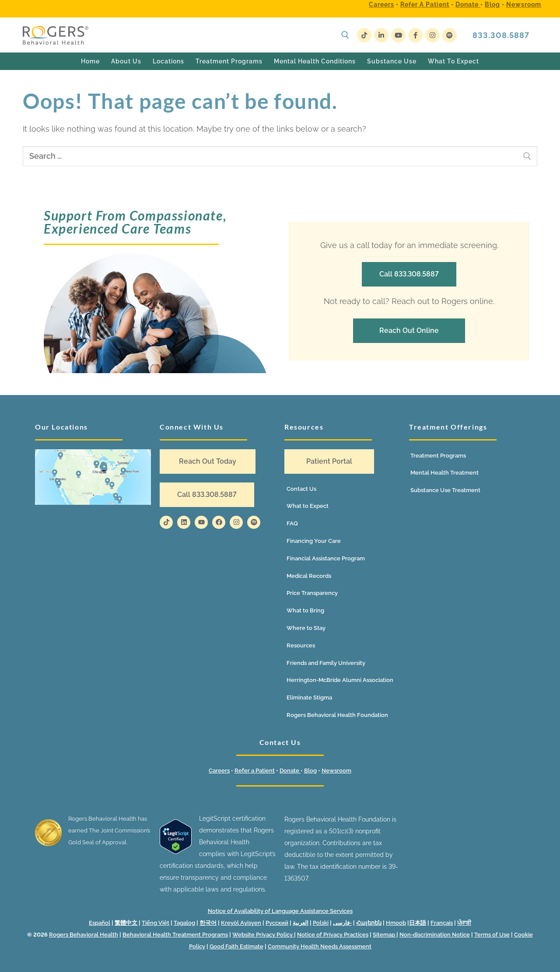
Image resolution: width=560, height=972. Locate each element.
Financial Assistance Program (326, 558)
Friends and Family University (326, 663)
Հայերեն (369, 923)
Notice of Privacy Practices (333, 935)
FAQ (292, 523)
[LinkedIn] (381, 35)
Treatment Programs (438, 456)
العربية (301, 923)
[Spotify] (450, 35)
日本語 (418, 923)
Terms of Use (492, 935)
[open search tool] (345, 35)
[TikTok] (364, 35)
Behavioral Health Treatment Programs (175, 935)
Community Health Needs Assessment (320, 946)
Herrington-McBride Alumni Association (340, 680)
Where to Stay (306, 628)
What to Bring (305, 610)
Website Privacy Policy (263, 935)
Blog (492, 4)
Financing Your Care (314, 541)
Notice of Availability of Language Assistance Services (280, 911)
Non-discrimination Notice (435, 935)
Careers (381, 4)
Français (442, 923)
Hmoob (396, 923)
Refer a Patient (425, 4)
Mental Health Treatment (444, 473)
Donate (468, 4)
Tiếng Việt (156, 923)
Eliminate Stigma (309, 698)
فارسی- (342, 923)
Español (100, 923)
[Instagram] (432, 35)
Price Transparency (312, 593)
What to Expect (308, 506)
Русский (277, 923)
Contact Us (301, 489)
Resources (301, 645)
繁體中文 (126, 923)
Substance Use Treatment (445, 490)
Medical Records (309, 576)
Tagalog (184, 923)
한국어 (208, 923)
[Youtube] (398, 35)
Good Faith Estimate (236, 946)
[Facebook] (415, 35)
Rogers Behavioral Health (84, 935)
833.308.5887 (501, 35)
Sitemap (385, 935)
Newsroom (524, 4)
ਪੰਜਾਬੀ (464, 923)
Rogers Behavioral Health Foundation (337, 715)
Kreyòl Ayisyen (241, 923)
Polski (321, 923)
